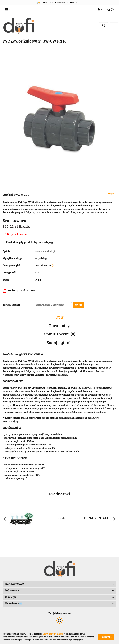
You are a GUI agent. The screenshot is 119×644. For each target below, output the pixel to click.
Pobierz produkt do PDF (19, 291)
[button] (111, 10)
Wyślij (78, 305)
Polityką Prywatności (53, 634)
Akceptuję (106, 637)
